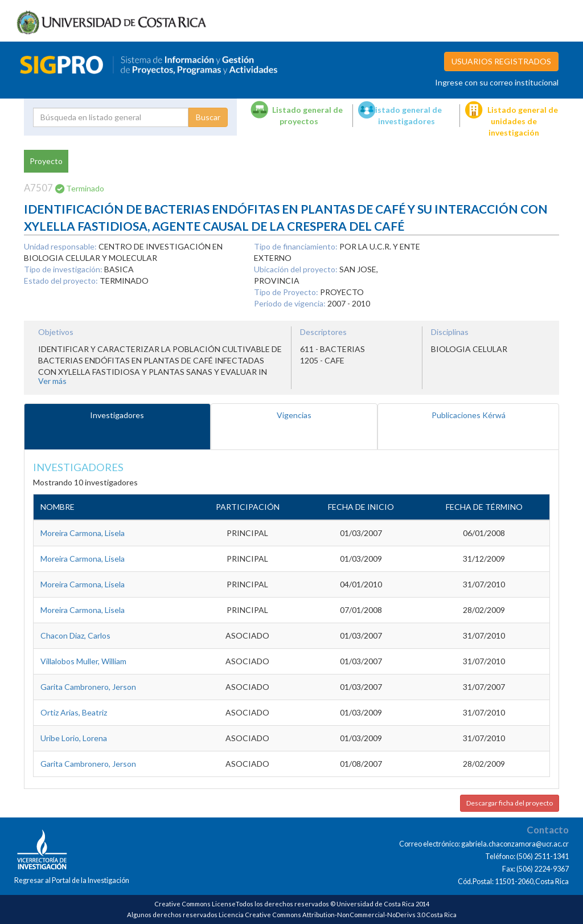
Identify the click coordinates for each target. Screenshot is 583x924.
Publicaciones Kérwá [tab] (469, 415)
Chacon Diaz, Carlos (75, 635)
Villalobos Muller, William (83, 661)
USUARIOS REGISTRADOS (501, 61)
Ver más (52, 381)
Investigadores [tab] (117, 415)
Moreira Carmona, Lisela (83, 533)
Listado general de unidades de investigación (523, 121)
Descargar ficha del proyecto (510, 803)
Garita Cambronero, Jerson (88, 687)
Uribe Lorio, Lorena (74, 738)
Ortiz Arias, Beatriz (74, 712)
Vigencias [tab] (294, 415)
